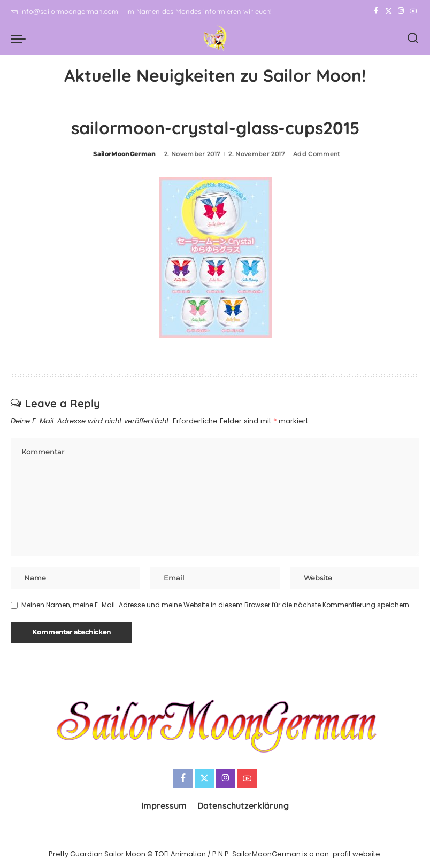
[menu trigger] (21, 38)
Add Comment (317, 154)
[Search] (413, 38)
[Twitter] (389, 11)
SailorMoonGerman (125, 154)
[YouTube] (413, 11)
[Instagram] (401, 11)
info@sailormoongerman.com (64, 11)
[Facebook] (376, 11)
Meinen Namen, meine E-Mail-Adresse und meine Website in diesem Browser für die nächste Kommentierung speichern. (216, 605)
